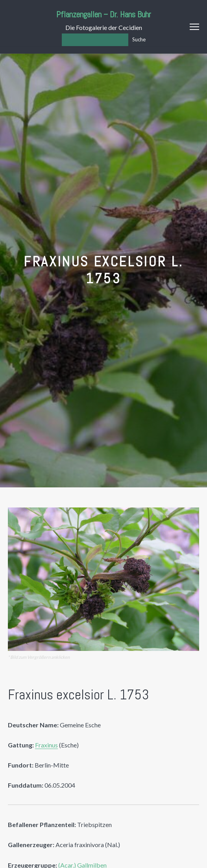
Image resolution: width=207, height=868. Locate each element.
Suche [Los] (139, 39)
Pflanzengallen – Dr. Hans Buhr (104, 14)
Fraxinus (46, 745)
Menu (194, 27)
